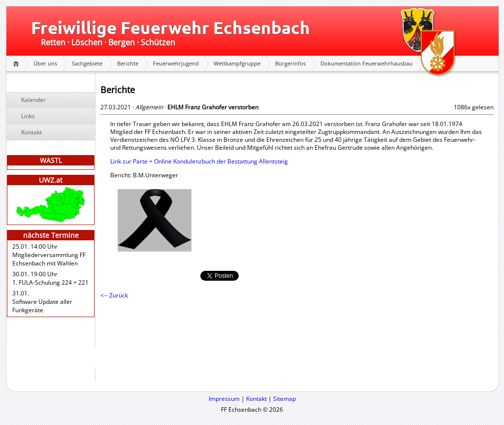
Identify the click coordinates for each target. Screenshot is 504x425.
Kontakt (31, 132)
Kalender (33, 100)
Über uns (45, 63)
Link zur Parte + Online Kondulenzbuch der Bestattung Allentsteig (199, 161)
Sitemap (284, 399)
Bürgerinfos (290, 63)
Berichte (128, 63)
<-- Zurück (114, 295)
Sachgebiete (87, 63)
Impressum (224, 399)
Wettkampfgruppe (237, 63)
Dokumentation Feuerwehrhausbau (366, 63)
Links (28, 116)
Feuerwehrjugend (176, 63)
